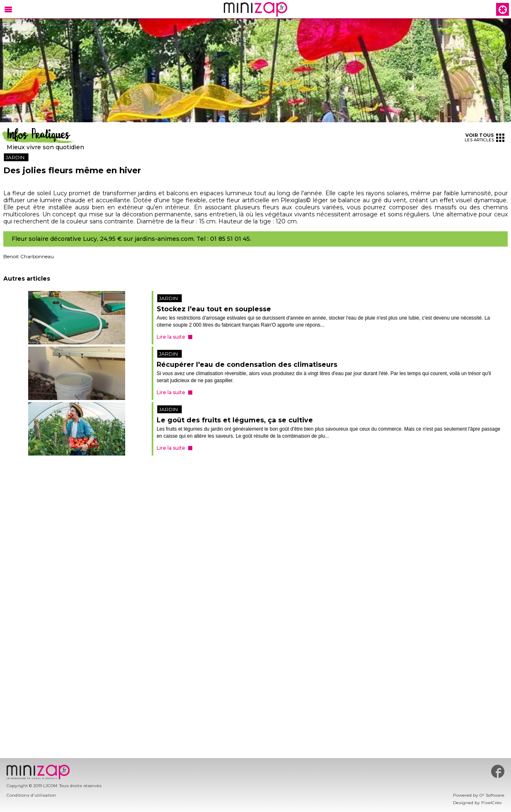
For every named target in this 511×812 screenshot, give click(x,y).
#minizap (498, 771)
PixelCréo (491, 803)
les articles (484, 137)
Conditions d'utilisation (31, 795)
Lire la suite (171, 337)
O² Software (492, 795)
